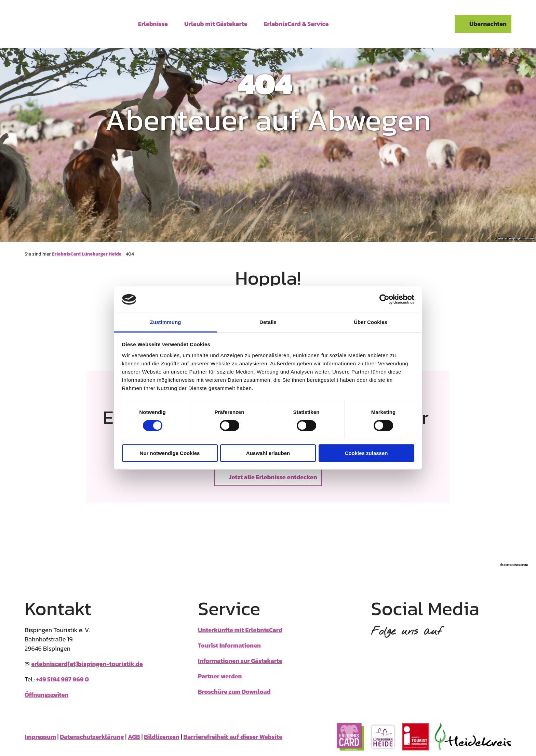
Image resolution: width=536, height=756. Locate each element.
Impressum (40, 737)
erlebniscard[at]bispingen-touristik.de (87, 664)
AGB (134, 737)
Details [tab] (268, 322)
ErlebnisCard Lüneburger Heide (87, 254)
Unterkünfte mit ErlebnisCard (240, 630)
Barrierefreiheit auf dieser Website (233, 737)
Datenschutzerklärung (92, 737)
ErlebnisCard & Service (296, 23)
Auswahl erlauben (268, 453)
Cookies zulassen (366, 453)
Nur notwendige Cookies (170, 453)
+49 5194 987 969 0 (63, 679)
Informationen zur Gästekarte (240, 661)
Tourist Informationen (229, 645)
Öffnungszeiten (46, 695)
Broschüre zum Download (234, 692)
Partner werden (220, 676)
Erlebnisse (153, 23)
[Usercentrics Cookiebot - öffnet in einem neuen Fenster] (384, 299)
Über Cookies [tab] (371, 322)
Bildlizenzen (162, 737)
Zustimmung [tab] (166, 322)
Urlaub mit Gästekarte (216, 23)
